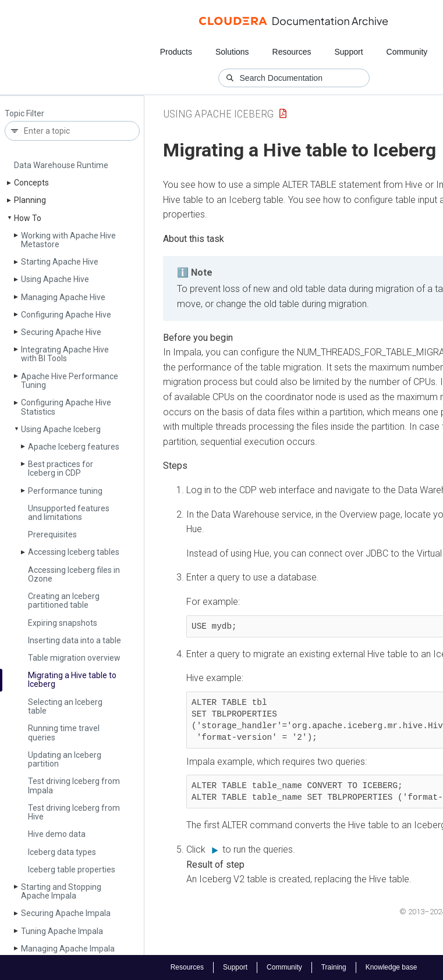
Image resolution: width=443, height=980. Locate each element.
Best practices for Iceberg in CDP (61, 468)
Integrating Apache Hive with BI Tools (65, 354)
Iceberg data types (62, 852)
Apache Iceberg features (74, 447)
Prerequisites (52, 534)
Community (407, 52)
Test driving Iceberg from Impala (74, 785)
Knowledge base (391, 967)
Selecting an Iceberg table (65, 706)
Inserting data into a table (75, 640)
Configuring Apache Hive (66, 315)
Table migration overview (74, 658)
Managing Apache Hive (63, 297)
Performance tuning (65, 491)
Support (348, 52)
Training (334, 967)
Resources (292, 52)
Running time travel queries (64, 733)
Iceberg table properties (72, 869)
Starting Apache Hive (60, 262)
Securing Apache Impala (66, 913)
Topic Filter (24, 114)
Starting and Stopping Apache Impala (61, 891)
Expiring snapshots (63, 623)
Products (176, 52)
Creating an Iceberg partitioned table (64, 601)
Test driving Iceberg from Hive (74, 812)
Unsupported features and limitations (69, 513)
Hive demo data (57, 834)
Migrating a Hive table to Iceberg (72, 680)
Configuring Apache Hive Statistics (66, 407)
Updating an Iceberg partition (65, 759)
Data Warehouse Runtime (61, 165)
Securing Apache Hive (61, 332)
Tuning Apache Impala (62, 931)
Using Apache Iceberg (61, 429)
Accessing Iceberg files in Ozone (74, 574)
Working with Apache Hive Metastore (68, 240)
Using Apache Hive (55, 279)
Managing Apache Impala (68, 949)
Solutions (232, 52)
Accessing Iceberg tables (74, 552)
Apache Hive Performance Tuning (70, 381)
